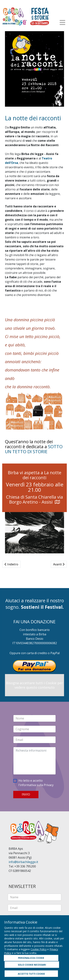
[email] (34, 908)
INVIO (26, 794)
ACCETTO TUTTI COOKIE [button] (31, 974)
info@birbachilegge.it (23, 862)
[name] (34, 897)
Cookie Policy (39, 949)
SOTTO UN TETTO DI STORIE (34, 449)
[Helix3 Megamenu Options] (62, 23)
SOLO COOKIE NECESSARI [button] (32, 965)
